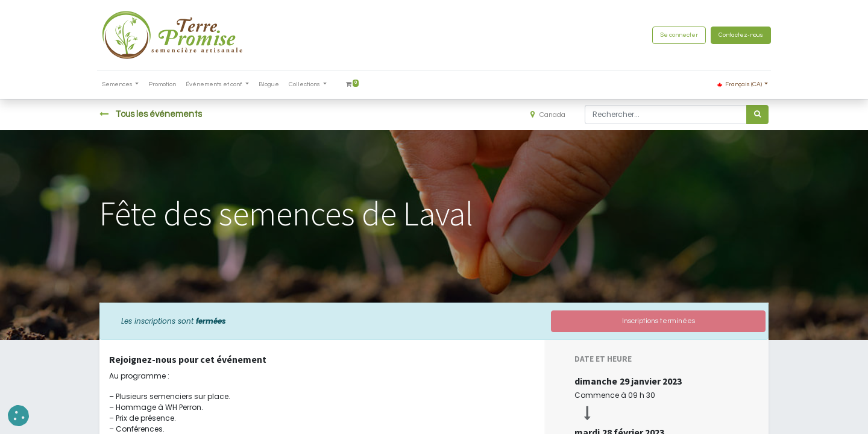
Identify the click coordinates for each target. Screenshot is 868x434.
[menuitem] (165, 85)
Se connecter (677, 35)
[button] (18, 416)
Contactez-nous (738, 35)
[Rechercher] (757, 115)
